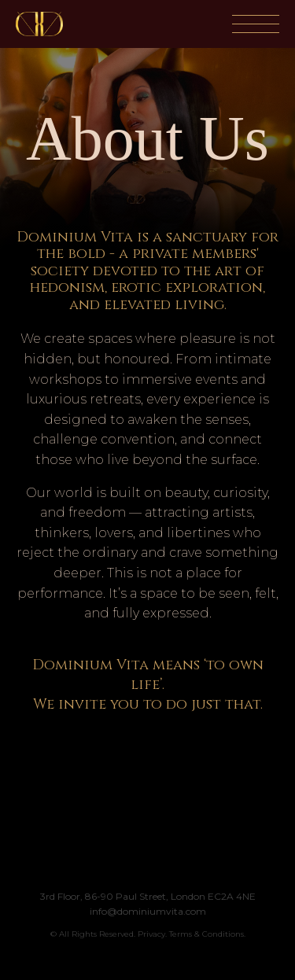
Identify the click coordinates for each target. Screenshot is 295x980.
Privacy (151, 934)
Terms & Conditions (206, 934)
